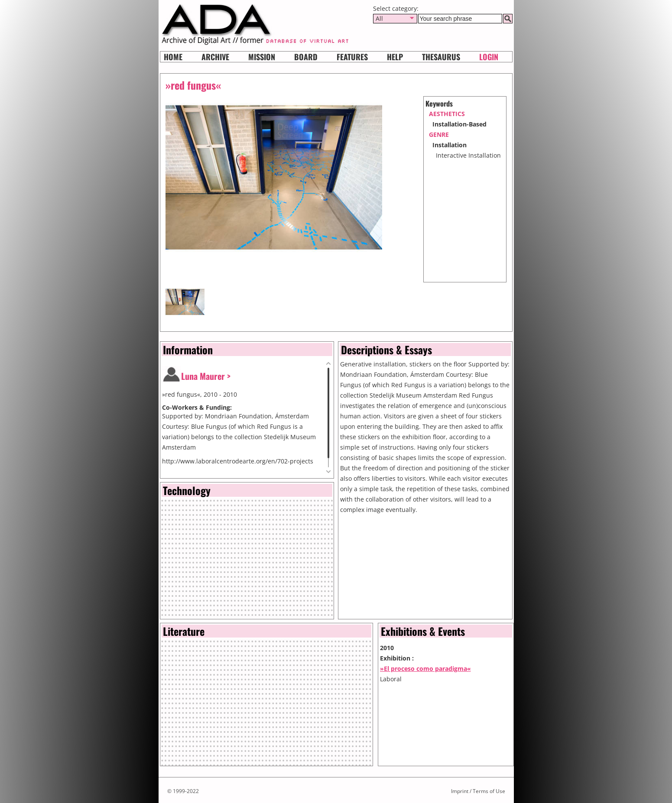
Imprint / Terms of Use (478, 791)
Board (306, 57)
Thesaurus (441, 57)
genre (439, 134)
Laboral (391, 679)
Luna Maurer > (206, 376)
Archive (215, 57)
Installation (450, 145)
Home (173, 57)
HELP (395, 57)
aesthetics (447, 114)
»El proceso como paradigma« (425, 669)
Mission (262, 57)
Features (352, 57)
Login (489, 57)
